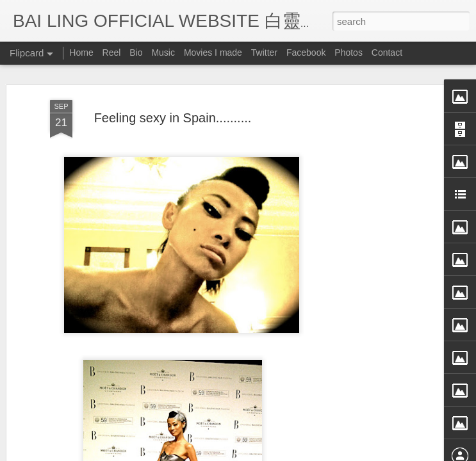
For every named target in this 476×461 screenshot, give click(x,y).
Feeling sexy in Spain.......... (173, 91)
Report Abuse (355, 453)
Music (163, 53)
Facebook (306, 53)
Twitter (264, 53)
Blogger (317, 453)
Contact (387, 53)
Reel (112, 53)
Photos (349, 53)
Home (81, 53)
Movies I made (213, 53)
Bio (136, 53)
